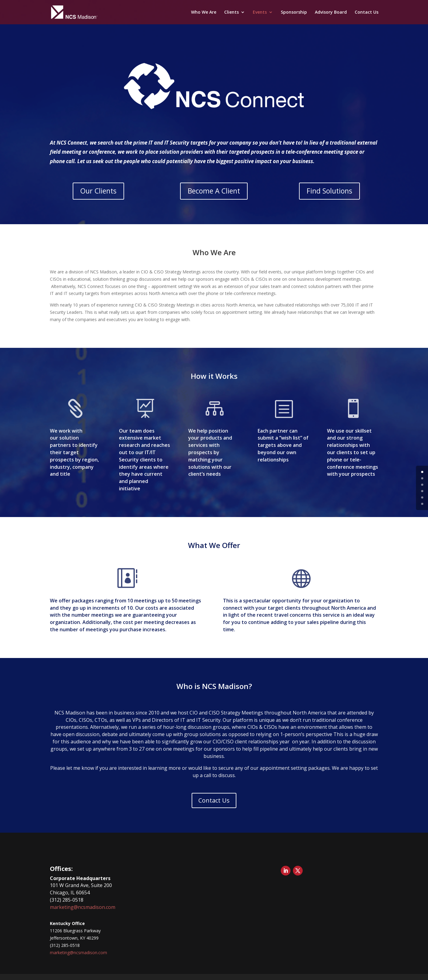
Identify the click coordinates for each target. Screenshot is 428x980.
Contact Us (367, 12)
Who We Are (204, 12)
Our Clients (98, 191)
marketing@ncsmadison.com (83, 907)
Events (260, 12)
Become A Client (214, 191)
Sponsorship (294, 12)
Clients (231, 12)
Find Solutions (329, 191)
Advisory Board (331, 12)
